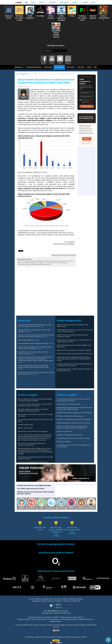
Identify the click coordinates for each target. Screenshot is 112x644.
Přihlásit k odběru (87, 106)
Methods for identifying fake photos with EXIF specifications (74, 419)
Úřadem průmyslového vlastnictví (72, 617)
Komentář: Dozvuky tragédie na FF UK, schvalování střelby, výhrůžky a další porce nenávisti (35, 348)
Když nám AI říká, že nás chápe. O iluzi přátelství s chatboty (74, 350)
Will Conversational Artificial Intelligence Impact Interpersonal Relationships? (32, 444)
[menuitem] (18, 2)
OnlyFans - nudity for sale (25, 428)
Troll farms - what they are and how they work (70, 416)
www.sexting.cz (54, 619)
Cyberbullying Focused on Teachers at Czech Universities (73, 423)
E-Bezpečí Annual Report (64, 442)
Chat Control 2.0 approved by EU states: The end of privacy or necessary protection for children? (35, 405)
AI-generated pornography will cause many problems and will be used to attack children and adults (75, 408)
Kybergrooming (56, 255)
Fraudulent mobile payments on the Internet (70, 435)
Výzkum (62, 255)
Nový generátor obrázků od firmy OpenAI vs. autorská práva (74, 354)
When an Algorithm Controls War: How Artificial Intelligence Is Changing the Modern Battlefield (35, 400)
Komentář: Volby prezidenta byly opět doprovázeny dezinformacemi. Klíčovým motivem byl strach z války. (33, 366)
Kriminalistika (72, 255)
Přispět (87, 139)
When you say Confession (64, 431)
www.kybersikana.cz (40, 619)
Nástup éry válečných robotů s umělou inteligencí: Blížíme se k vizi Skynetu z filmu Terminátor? (74, 365)
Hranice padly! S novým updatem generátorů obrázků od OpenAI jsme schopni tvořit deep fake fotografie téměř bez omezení (74, 359)
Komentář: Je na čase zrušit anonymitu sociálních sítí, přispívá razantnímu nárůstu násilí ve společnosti (36, 336)
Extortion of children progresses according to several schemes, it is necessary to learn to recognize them (72, 427)
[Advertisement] (87, 172)
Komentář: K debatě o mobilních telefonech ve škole (33, 343)
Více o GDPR (90, 103)
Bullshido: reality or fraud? (25, 425)
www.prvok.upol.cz (24, 619)
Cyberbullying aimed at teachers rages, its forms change (73, 438)
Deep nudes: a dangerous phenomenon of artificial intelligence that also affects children (33, 410)
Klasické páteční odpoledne (26, 340)
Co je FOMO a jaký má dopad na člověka (31, 489)
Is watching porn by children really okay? (69, 404)
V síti (66, 255)
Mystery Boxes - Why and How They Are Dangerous (33, 431)
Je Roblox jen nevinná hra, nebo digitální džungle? (34, 485)
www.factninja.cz (56, 621)
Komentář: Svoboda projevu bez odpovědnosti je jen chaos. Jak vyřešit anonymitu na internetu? (35, 326)
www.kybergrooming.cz (69, 619)
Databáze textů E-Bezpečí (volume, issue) (56, 613)
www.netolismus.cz (86, 619)
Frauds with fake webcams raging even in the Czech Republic (74, 413)
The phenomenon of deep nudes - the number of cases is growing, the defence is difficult (73, 400)
